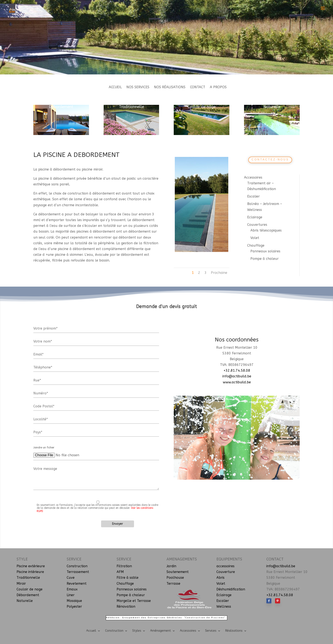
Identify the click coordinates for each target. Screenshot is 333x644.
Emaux (72, 589)
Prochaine (219, 273)
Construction (77, 566)
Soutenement (178, 572)
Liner (71, 595)
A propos (218, 87)
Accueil (115, 87)
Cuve (71, 578)
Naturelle (272, 107)
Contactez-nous (270, 160)
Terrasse (173, 584)
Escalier (253, 196)
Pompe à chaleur (265, 259)
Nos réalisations (170, 87)
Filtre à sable (128, 578)
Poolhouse (175, 578)
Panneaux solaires (265, 251)
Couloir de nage (202, 107)
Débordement (61, 107)
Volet (255, 238)
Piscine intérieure (30, 572)
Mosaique (74, 601)
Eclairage (255, 217)
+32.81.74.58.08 (237, 370)
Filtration (124, 566)
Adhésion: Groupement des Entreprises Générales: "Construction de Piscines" (166, 618)
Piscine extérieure (31, 566)
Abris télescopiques (266, 230)
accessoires (225, 566)
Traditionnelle (131, 107)
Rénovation (126, 606)
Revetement (77, 584)
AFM (120, 572)
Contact (198, 87)
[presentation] (69, 527)
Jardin (171, 566)
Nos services (138, 87)
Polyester (74, 606)
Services (211, 631)
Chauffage (256, 245)
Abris (220, 578)
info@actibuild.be (237, 376)
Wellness (224, 606)
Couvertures (257, 225)
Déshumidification (231, 589)
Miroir (21, 584)
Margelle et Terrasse (134, 601)
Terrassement (78, 572)
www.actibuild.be (237, 382)
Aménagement (161, 631)
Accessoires (253, 177)
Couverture (226, 572)
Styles (137, 631)
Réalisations (234, 631)
